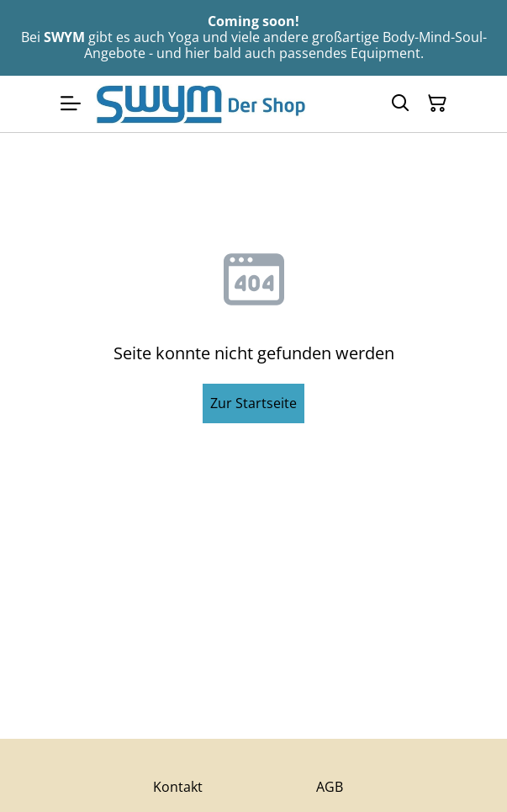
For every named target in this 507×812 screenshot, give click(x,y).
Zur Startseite (253, 403)
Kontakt (178, 787)
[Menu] (71, 104)
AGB (330, 787)
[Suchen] (400, 103)
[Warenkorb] (437, 103)
